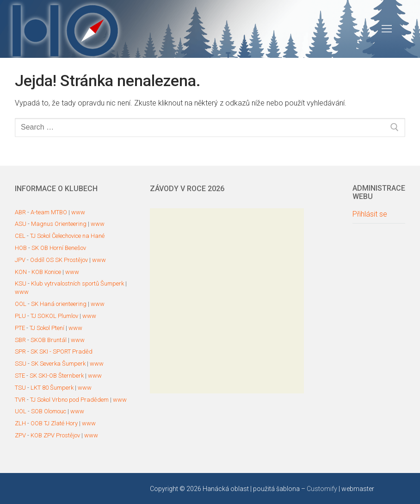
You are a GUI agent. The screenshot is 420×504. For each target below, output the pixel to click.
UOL (21, 411)
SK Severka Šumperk (58, 364)
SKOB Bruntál (49, 340)
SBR (20, 340)
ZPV (20, 435)
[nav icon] (387, 29)
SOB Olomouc (49, 411)
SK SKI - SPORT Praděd (62, 352)
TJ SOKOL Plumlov (54, 316)
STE (20, 376)
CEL (20, 236)
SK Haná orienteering (59, 304)
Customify (322, 489)
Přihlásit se (370, 214)
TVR (20, 400)
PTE (20, 328)
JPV (20, 260)
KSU (21, 283)
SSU (21, 364)
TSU (20, 388)
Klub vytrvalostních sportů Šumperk (77, 283)
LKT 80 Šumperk (52, 388)
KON (21, 272)
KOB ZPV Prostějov (55, 435)
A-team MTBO (49, 212)
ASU (21, 224)
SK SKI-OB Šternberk (57, 376)
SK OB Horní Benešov (59, 248)
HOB (21, 248)
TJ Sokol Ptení (47, 328)
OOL (21, 304)
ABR (20, 212)
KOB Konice (46, 272)
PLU (20, 316)
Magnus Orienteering (59, 224)
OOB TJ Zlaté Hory (54, 423)
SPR (20, 352)
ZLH (20, 423)
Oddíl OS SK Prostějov (59, 260)
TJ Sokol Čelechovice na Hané (67, 236)
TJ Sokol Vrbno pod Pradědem (69, 400)
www (78, 212)
